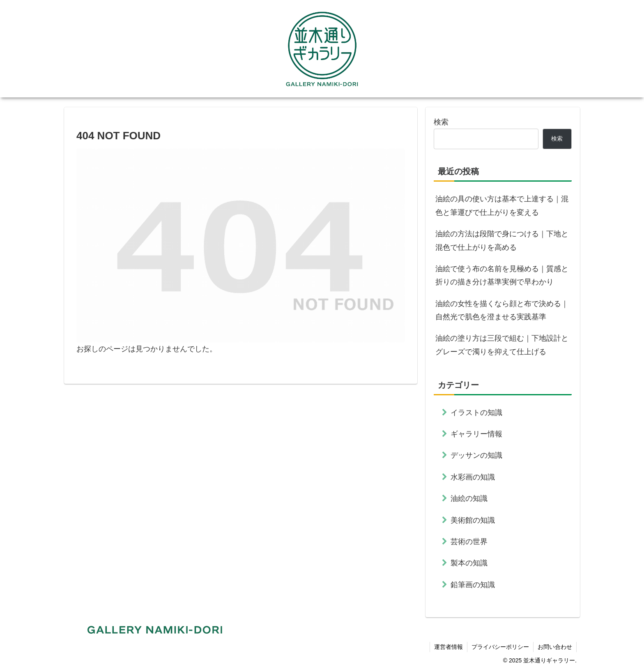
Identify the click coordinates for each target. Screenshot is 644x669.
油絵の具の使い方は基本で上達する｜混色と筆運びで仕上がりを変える (502, 205)
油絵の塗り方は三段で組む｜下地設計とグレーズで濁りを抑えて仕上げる (502, 345)
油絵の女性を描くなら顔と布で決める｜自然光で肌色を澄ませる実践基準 (502, 310)
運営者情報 (448, 647)
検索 (441, 122)
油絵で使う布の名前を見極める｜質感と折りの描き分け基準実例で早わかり (502, 275)
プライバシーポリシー (500, 647)
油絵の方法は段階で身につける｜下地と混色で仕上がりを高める (502, 240)
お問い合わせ (555, 647)
